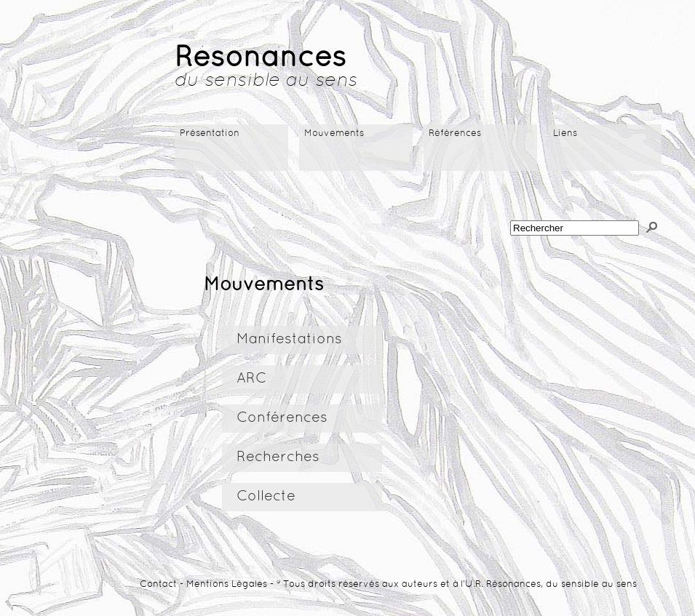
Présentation (210, 134)
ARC (251, 379)
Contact (158, 585)
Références (455, 134)
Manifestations (289, 340)
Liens (565, 134)
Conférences (282, 418)
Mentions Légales (227, 585)
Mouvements (334, 134)
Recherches (278, 457)
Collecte (266, 497)
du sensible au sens (266, 81)
